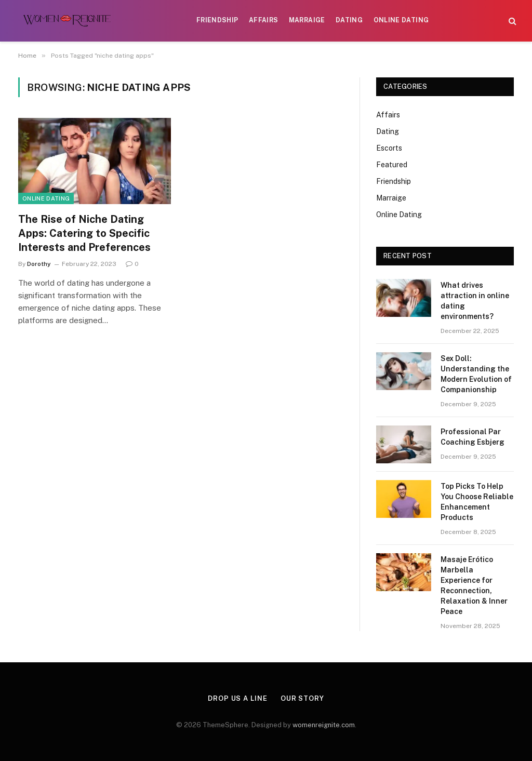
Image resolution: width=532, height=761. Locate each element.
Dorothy (39, 264)
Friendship (217, 20)
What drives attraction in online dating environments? (475, 301)
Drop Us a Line (238, 698)
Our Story (302, 698)
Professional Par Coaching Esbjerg (473, 437)
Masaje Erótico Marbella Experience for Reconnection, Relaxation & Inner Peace (474, 585)
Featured (392, 165)
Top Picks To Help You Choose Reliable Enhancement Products (477, 502)
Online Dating (401, 20)
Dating (349, 20)
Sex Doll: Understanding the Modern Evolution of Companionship (476, 374)
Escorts (389, 148)
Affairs (264, 20)
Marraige (307, 20)
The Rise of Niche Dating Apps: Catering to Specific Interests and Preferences (84, 233)
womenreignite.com (324, 725)
